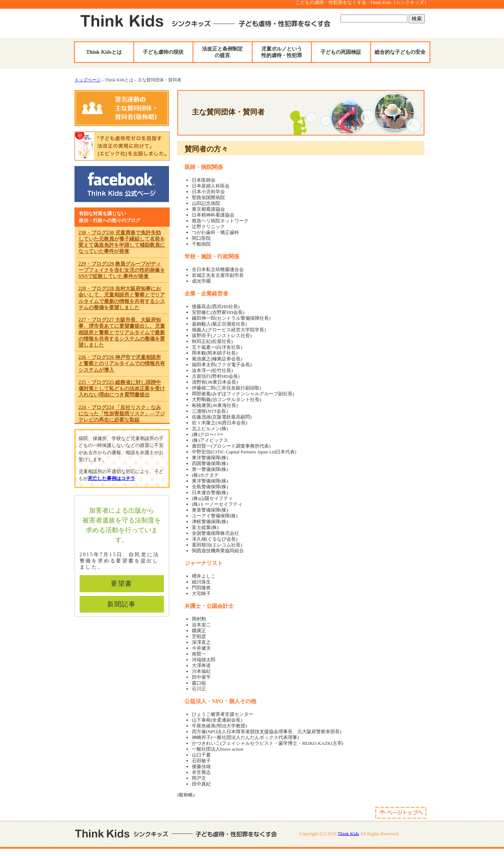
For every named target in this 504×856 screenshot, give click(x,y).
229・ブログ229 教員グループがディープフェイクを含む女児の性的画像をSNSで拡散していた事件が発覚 (122, 270)
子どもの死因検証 (341, 52)
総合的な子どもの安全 (400, 52)
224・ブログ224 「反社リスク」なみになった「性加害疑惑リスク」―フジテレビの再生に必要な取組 (122, 414)
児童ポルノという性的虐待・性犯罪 (282, 52)
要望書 (122, 584)
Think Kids (348, 833)
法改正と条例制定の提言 (222, 52)
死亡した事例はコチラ (112, 478)
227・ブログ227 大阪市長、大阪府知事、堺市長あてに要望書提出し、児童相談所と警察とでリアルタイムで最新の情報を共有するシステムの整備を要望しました (122, 332)
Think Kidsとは (104, 52)
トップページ (88, 80)
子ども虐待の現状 (163, 52)
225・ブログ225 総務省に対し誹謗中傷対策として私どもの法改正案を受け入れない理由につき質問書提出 (122, 389)
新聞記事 (122, 604)
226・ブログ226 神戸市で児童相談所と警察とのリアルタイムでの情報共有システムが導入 (122, 364)
